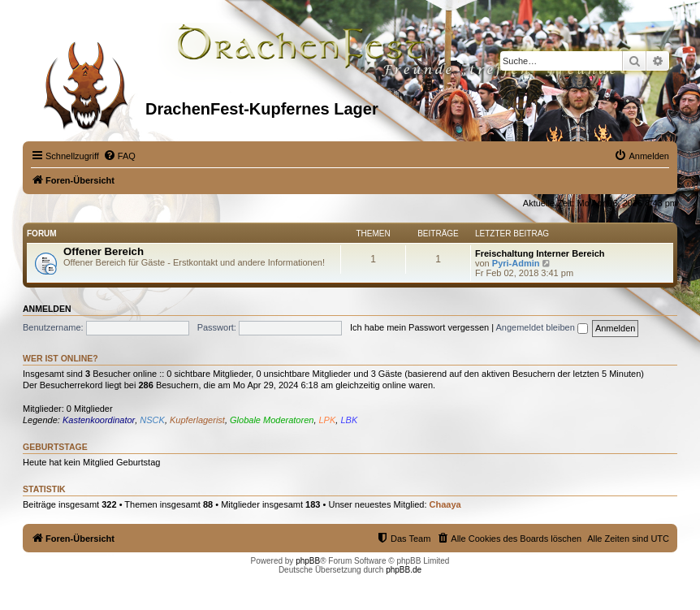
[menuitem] (119, 156)
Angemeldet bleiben (542, 327)
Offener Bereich (104, 251)
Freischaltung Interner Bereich (540, 253)
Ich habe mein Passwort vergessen (419, 327)
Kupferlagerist (197, 420)
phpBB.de (404, 570)
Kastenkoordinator (99, 420)
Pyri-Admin (516, 263)
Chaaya (445, 504)
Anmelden (47, 309)
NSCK (152, 420)
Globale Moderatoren (272, 420)
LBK (349, 420)
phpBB (308, 561)
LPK (328, 420)
